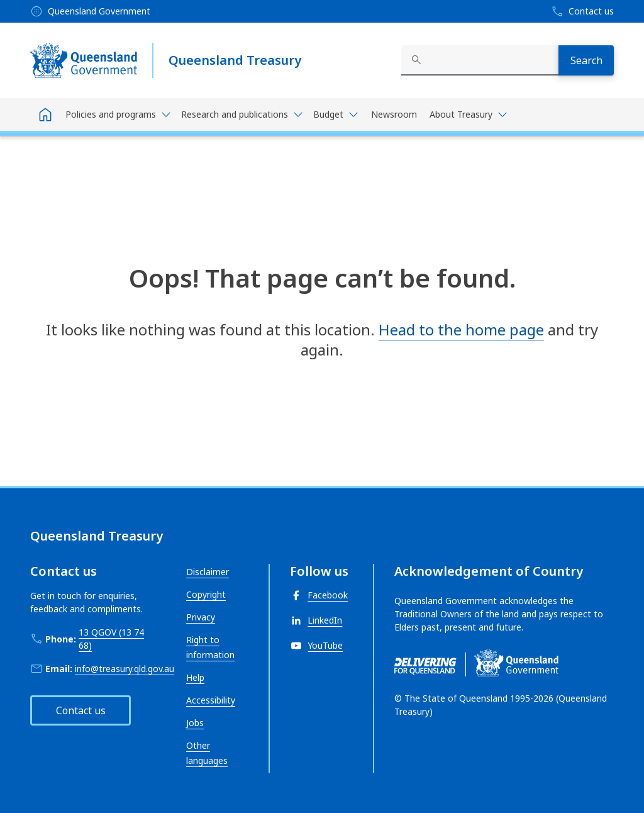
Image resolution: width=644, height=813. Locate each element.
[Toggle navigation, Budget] (336, 115)
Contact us (81, 710)
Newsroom (394, 114)
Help (195, 677)
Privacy (201, 617)
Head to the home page (461, 329)
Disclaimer (208, 572)
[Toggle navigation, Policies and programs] (118, 115)
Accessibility (211, 700)
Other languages (207, 753)
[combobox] (480, 60)
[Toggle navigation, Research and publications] (242, 115)
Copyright (206, 594)
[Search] (586, 60)
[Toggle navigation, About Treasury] (469, 115)
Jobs (195, 723)
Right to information (210, 647)
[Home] (45, 115)
